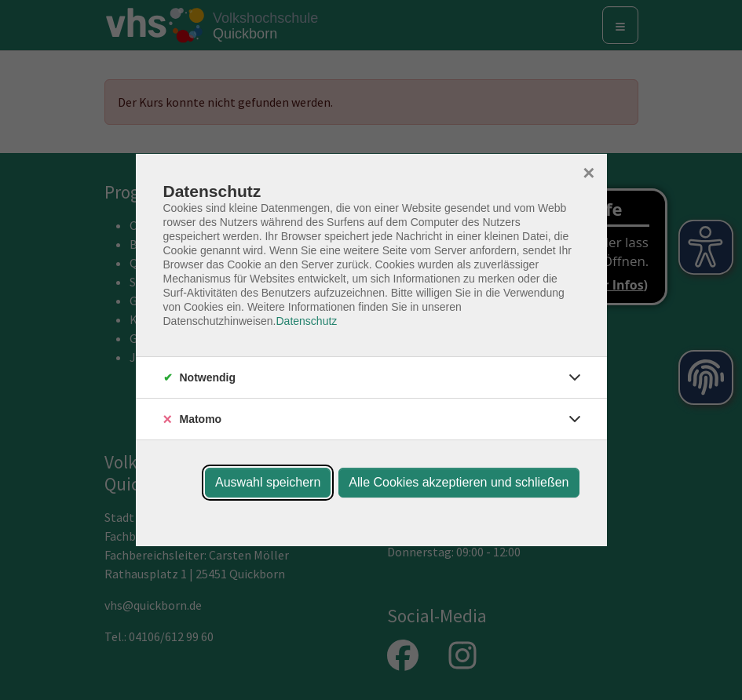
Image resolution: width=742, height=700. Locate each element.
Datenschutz (306, 321)
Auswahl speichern (268, 482)
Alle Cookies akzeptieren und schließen (459, 482)
